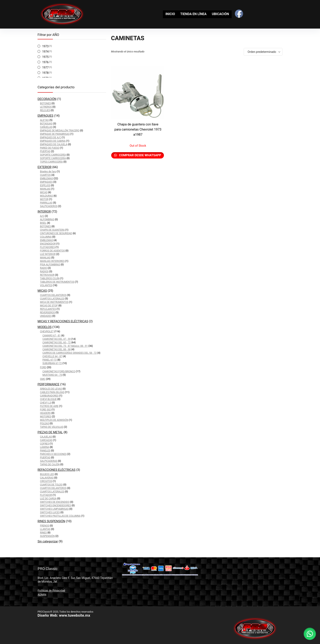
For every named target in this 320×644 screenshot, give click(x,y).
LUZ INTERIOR (48, 254)
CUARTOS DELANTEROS (53, 295)
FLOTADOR (46, 495)
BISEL (43, 223)
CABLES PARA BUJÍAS (52, 392)
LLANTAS (45, 529)
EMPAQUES (45, 116)
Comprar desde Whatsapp (140, 155)
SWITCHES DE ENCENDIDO (55, 502)
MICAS (44, 192)
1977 (45, 68)
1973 (45, 46)
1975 (45, 57)
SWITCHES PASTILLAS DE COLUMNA (60, 516)
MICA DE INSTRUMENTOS (54, 302)
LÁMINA (45, 447)
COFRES (44, 444)
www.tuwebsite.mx (75, 615)
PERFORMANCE (48, 384)
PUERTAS (45, 151)
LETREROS (46, 107)
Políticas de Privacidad (51, 590)
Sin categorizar (48, 541)
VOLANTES (46, 285)
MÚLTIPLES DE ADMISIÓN (54, 420)
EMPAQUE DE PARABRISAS (55, 134)
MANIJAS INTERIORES (52, 261)
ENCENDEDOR (48, 244)
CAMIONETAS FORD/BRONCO (59, 371)
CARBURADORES (49, 396)
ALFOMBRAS (47, 219)
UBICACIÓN (220, 14)
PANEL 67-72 (50, 360)
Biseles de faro (48, 172)
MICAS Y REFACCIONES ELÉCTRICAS (63, 321)
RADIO (44, 268)
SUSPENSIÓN (47, 536)
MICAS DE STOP (49, 306)
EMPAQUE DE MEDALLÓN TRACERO (60, 131)
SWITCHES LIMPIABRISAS (54, 509)
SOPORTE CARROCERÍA (53, 155)
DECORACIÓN (47, 99)
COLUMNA (46, 237)
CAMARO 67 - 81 (52, 336)
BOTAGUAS (46, 124)
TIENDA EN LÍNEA (193, 14)
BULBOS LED (47, 474)
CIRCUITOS (46, 481)
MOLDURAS (46, 196)
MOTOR (44, 199)
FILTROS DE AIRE (49, 406)
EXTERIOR (44, 167)
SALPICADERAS (49, 461)
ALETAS (44, 120)
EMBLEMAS (47, 178)
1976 (45, 62)
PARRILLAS (46, 203)
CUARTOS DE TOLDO (51, 485)
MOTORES (46, 417)
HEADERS (45, 413)
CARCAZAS (46, 440)
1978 (45, 73)
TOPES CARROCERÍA (51, 162)
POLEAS (44, 423)
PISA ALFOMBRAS (50, 265)
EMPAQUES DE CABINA (53, 141)
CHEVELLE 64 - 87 (52, 356)
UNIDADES (46, 316)
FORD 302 (45, 410)
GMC (43, 379)
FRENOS (45, 526)
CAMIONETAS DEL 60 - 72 (57, 343)
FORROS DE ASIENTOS (52, 251)
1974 (45, 52)
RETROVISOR (47, 275)
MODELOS (45, 327)
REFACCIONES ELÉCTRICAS (57, 470)
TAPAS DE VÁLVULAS (52, 427)
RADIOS (44, 272)
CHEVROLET (47, 331)
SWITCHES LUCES (50, 512)
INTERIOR (44, 212)
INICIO (170, 14)
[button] (310, 634)
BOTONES (45, 103)
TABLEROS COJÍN (50, 278)
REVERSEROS (47, 313)
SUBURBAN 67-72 (52, 363)
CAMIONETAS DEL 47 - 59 (57, 339)
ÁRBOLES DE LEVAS (51, 389)
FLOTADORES (47, 247)
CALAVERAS (47, 478)
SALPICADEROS (49, 206)
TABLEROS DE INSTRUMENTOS (57, 282)
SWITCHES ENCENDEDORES (56, 505)
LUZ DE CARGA (48, 499)
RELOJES (45, 110)
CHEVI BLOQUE (48, 399)
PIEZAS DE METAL (50, 432)
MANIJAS (45, 189)
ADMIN (42, 595)
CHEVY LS (46, 403)
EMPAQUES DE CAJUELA (54, 144)
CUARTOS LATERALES (52, 299)
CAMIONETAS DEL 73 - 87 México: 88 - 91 (65, 346)
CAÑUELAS (46, 127)
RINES (43, 533)
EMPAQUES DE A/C (51, 137)
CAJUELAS (46, 437)
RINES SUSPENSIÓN (51, 521)
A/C (42, 216)
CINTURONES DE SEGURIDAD (56, 233)
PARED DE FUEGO (50, 148)
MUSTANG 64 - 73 (52, 375)
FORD (43, 367)
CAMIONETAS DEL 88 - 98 (57, 349)
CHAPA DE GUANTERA (52, 230)
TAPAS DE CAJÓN (50, 464)
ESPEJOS (45, 185)
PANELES (45, 451)
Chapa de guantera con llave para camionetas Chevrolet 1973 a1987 (138, 129)
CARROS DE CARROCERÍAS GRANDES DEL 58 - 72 (70, 353)
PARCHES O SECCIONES (53, 454)
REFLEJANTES (48, 309)
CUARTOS (45, 175)
